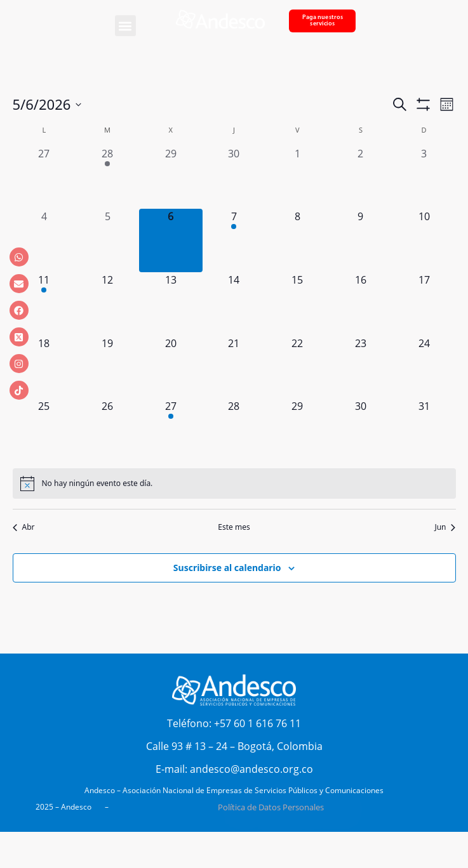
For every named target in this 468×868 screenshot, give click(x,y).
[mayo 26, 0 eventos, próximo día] (107, 430)
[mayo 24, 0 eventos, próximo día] (424, 367)
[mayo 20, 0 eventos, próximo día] (171, 367)
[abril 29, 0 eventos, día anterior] (171, 178)
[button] (125, 26)
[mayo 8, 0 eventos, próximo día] (297, 240)
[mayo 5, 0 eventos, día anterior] (107, 240)
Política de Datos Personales (271, 807)
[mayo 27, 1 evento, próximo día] (171, 430)
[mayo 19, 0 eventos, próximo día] (107, 367)
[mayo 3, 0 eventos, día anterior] (424, 178)
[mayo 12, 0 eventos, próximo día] (107, 304)
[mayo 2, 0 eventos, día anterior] (361, 178)
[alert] (234, 483)
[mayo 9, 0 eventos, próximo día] (361, 240)
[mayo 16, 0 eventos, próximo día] (361, 304)
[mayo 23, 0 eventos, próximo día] (361, 367)
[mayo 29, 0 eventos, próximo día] (297, 430)
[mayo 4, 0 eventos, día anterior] (44, 240)
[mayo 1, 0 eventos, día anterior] (297, 178)
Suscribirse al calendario (227, 568)
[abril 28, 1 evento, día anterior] (107, 178)
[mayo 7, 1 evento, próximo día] (234, 240)
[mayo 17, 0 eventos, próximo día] (424, 304)
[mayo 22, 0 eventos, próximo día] (297, 367)
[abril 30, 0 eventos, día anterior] (234, 178)
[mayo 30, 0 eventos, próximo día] (361, 430)
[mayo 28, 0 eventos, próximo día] (234, 430)
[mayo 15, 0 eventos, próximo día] (297, 304)
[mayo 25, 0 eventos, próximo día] (44, 430)
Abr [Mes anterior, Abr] (24, 527)
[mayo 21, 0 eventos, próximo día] (234, 367)
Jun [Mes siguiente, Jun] (445, 527)
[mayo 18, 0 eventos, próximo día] (44, 367)
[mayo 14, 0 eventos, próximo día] (234, 304)
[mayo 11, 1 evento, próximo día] (44, 304)
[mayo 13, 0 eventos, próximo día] (171, 304)
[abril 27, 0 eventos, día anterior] (44, 178)
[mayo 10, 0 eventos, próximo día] (424, 240)
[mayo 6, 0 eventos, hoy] (171, 240)
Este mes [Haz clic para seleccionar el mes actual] (234, 527)
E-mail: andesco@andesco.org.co (234, 769)
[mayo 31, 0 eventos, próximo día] (424, 430)
